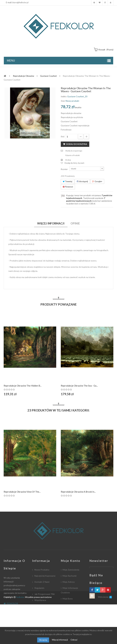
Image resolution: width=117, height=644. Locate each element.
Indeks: (64, 96)
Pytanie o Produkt (73, 155)
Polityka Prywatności (44, 618)
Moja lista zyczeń (100, 3)
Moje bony (68, 599)
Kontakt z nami (42, 582)
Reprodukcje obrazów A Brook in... (78, 492)
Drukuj (68, 160)
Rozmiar (65, 169)
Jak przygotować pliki (44, 594)
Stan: (63, 101)
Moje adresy (69, 582)
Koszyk (105, 3)
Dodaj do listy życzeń (74, 163)
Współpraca (40, 600)
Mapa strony (40, 624)
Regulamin (39, 588)
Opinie (75, 223)
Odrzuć (74, 640)
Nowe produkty (42, 570)
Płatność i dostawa (44, 606)
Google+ (97, 181)
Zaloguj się (111, 3)
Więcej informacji (60, 640)
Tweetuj (67, 181)
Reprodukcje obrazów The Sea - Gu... (79, 386)
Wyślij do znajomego (74, 151)
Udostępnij (82, 181)
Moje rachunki (70, 576)
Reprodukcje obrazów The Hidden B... (23, 386)
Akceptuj (43, 640)
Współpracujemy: (43, 612)
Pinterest (68, 187)
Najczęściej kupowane (45, 576)
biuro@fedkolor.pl (20, 2)
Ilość (63, 136)
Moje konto (94, 3)
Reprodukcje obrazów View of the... (22, 492)
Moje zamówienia (71, 570)
